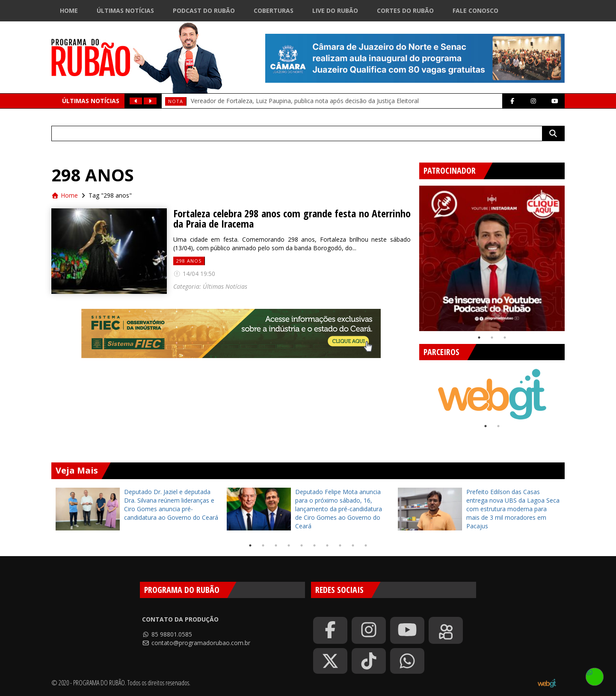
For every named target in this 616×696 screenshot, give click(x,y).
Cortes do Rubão (405, 10)
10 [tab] (366, 545)
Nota (176, 101)
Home (69, 10)
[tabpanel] (492, 258)
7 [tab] (327, 545)
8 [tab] (340, 545)
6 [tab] (314, 545)
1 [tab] (479, 338)
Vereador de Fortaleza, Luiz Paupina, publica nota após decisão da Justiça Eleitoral (305, 101)
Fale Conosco (475, 10)
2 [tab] (492, 338)
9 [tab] (353, 545)
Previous (413, 255)
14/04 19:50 (194, 274)
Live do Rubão (335, 10)
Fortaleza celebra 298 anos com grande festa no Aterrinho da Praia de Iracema (292, 219)
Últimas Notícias (125, 10)
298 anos (189, 261)
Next (571, 255)
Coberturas (274, 10)
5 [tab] (302, 545)
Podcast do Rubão (204, 10)
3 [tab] (505, 338)
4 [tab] (289, 545)
